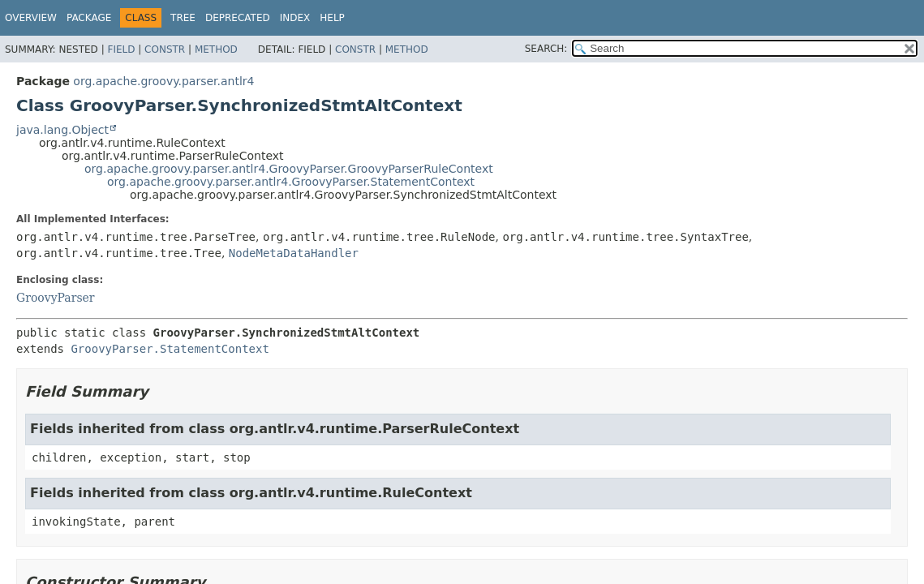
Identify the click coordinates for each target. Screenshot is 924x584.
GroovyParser (56, 298)
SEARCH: (546, 49)
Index (295, 18)
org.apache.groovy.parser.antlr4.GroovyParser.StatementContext (291, 182)
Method (216, 49)
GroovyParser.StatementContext (170, 349)
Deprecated (238, 18)
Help (332, 18)
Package (89, 18)
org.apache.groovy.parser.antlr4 (163, 81)
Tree (183, 18)
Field (121, 49)
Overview (31, 18)
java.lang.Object (62, 130)
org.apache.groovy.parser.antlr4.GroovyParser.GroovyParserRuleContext (289, 169)
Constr (165, 49)
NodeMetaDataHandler (294, 253)
